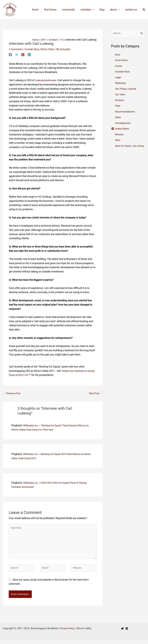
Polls (118, 106)
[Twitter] (17, 55)
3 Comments (16, 49)
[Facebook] (10, 55)
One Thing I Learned (126, 89)
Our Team (121, 95)
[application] (94, 10)
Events (119, 66)
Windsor (120, 135)
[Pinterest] (23, 55)
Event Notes (122, 60)
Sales (118, 117)
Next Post (95, 394)
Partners (120, 100)
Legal (118, 78)
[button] (144, 10)
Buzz (118, 55)
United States (123, 129)
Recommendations (126, 112)
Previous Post (12, 394)
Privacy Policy (67, 632)
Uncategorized (123, 123)
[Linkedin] (29, 55)
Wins (118, 140)
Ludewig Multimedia (46, 80)
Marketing (121, 83)
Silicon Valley (50, 49)
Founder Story (34, 49)
